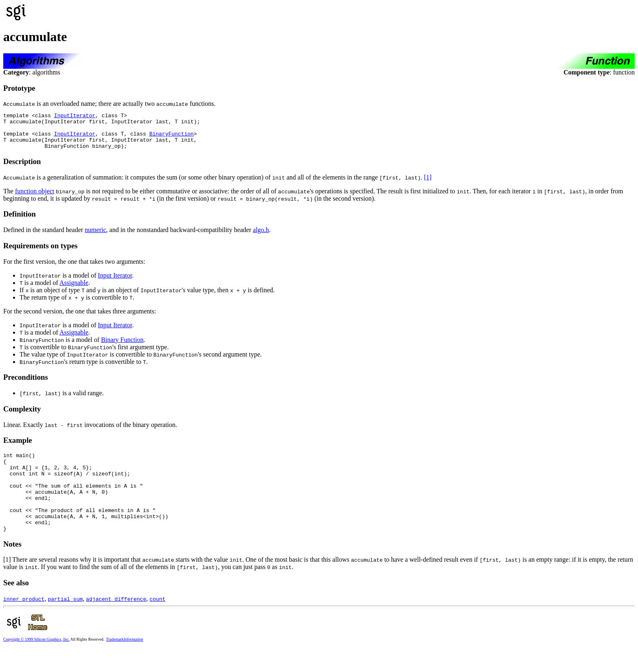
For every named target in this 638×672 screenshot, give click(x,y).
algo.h (261, 237)
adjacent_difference (116, 622)
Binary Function (122, 347)
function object (35, 198)
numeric (95, 237)
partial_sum (65, 622)
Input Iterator (115, 283)
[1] (428, 185)
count (157, 622)
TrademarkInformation (124, 662)
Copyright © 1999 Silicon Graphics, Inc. (36, 662)
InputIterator (75, 116)
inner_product (24, 622)
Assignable (74, 290)
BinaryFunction (172, 138)
